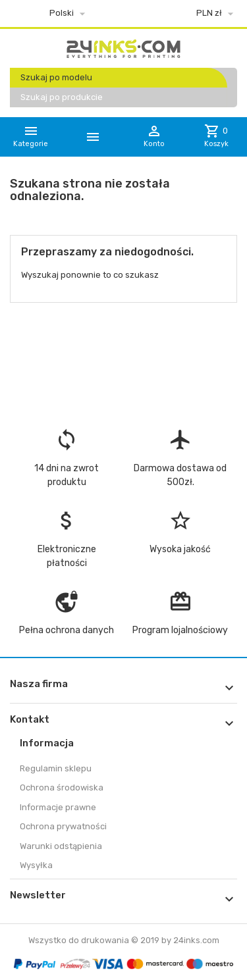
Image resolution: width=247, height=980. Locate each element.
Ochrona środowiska (62, 787)
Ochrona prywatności (63, 826)
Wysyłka (36, 865)
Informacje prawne (58, 807)
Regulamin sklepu (56, 768)
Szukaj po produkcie (62, 97)
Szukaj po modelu (56, 77)
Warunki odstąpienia (61, 846)
